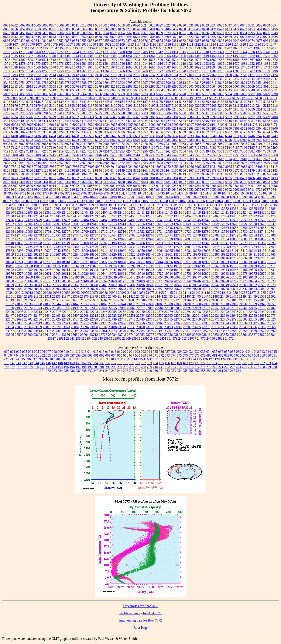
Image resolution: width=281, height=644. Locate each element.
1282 (137, 52)
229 (268, 367)
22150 (215, 308)
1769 (144, 71)
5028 (114, 90)
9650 (183, 190)
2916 (37, 86)
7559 (244, 155)
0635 (267, 33)
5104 (91, 98)
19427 (206, 270)
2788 (83, 83)
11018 (90, 201)
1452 (229, 56)
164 (155, 363)
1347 (99, 56)
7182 (213, 148)
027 (167, 352)
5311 (205, 113)
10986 (187, 197)
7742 (190, 163)
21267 (243, 293)
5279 (30, 113)
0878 (160, 41)
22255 (113, 312)
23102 (103, 327)
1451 (221, 56)
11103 (128, 205)
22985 (206, 323)
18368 (178, 254)
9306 (53, 190)
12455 (150, 216)
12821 (85, 239)
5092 (15, 98)
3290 (183, 86)
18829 (113, 262)
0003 (22, 25)
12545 (197, 220)
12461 (206, 216)
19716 (141, 274)
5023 (76, 90)
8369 (106, 178)
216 (191, 367)
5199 (183, 106)
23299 (206, 327)
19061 (38, 266)
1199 (234, 48)
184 (274, 363)
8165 (175, 170)
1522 (129, 60)
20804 (234, 289)
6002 (15, 125)
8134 (60, 170)
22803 (243, 319)
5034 (160, 90)
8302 (76, 178)
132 (241, 359)
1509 (30, 60)
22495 (56, 316)
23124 (122, 327)
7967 (60, 167)
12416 (178, 212)
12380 (206, 209)
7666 (99, 163)
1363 (144, 56)
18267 (56, 254)
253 (173, 371)
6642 (213, 136)
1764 (106, 71)
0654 (91, 37)
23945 (89, 338)
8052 (167, 167)
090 (268, 355)
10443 (207, 193)
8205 (121, 174)
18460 (271, 254)
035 (215, 352)
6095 (175, 125)
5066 (99, 94)
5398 (259, 117)
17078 (38, 243)
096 (28, 359)
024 (149, 352)
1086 (62, 44)
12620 (178, 224)
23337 (234, 327)
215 (185, 367)
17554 (159, 247)
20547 (215, 285)
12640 (94, 228)
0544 (106, 33)
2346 (267, 79)
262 (227, 371)
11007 (44, 201)
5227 (76, 109)
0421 (213, 29)
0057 (22, 29)
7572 (14, 159)
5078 (183, 94)
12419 (206, 212)
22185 (262, 308)
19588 (28, 274)
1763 (99, 71)
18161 (271, 251)
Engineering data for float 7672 (140, 620)
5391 (221, 117)
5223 (45, 109)
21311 (47, 296)
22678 (271, 316)
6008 (30, 125)
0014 (98, 25)
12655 (234, 228)
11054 (136, 201)
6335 (75, 132)
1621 (190, 64)
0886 (190, 41)
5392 (229, 117)
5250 (251, 109)
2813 (183, 83)
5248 (236, 109)
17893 (19, 251)
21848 (75, 304)
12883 (215, 239)
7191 (7, 151)
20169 (113, 281)
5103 (84, 98)
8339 (91, 178)
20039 (113, 277)
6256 (121, 128)
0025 (152, 25)
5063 (76, 94)
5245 (213, 109)
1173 (197, 48)
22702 (28, 319)
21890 (178, 304)
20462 (113, 285)
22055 (113, 308)
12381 (215, 209)
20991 (113, 293)
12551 (225, 220)
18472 (19, 258)
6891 (206, 140)
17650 (206, 247)
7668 (106, 163)
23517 (197, 331)
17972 (75, 251)
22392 (225, 312)
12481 (56, 220)
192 (48, 367)
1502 (274, 56)
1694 (213, 67)
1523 (137, 60)
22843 (28, 323)
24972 (229, 338)
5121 (205, 98)
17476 (94, 247)
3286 (152, 86)
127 (211, 359)
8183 (274, 170)
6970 (53, 144)
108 (100, 359)
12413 (159, 212)
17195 (113, 243)
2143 (45, 75)
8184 (7, 174)
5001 (190, 86)
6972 (60, 144)
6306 (274, 128)
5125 (236, 98)
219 (209, 367)
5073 (144, 94)
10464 (19, 197)
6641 (206, 136)
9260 (190, 186)
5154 (121, 102)
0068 (106, 29)
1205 (7, 52)
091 (274, 355)
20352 (47, 285)
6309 (22, 132)
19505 (253, 270)
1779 (190, 71)
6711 (236, 136)
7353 (221, 151)
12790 (28, 239)
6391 (244, 132)
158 (120, 363)
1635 (274, 64)
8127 (37, 170)
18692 (187, 258)
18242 (47, 254)
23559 (253, 331)
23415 (47, 331)
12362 (47, 209)
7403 (22, 155)
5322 (274, 113)
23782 (159, 335)
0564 (121, 33)
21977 (47, 308)
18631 (131, 258)
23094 (85, 327)
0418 (190, 29)
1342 (68, 56)
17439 (56, 247)
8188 (22, 174)
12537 (150, 220)
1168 (159, 48)
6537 (91, 136)
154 (96, 363)
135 (259, 359)
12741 (253, 232)
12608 (66, 224)
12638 (75, 228)
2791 (106, 83)
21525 (19, 300)
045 (274, 352)
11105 (146, 205)
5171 (251, 102)
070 (150, 355)
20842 (262, 289)
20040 (122, 277)
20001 (85, 277)
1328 (267, 52)
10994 (253, 197)
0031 (190, 25)
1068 (8, 44)
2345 (259, 79)
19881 (271, 274)
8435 (7, 182)
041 (250, 352)
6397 (7, 136)
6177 (7, 128)
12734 (225, 232)
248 (144, 371)
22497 (75, 316)
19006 (243, 262)
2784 (53, 83)
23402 (28, 331)
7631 (274, 159)
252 (167, 371)
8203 (106, 174)
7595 (99, 159)
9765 (99, 193)
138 (277, 359)
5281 (45, 113)
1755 (37, 71)
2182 (53, 79)
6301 (236, 128)
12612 (103, 224)
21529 (28, 300)
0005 (37, 25)
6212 (22, 128)
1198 (227, 48)
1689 (183, 67)
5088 (259, 94)
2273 (152, 79)
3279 (99, 86)
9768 (115, 193)
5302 (137, 113)
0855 (83, 41)
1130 (258, 44)
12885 (234, 239)
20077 (197, 277)
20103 (234, 277)
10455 (235, 193)
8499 (198, 182)
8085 (229, 167)
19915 (10, 277)
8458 (53, 182)
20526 (159, 285)
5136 (37, 102)
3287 (160, 86)
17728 (243, 247)
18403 (234, 254)
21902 (206, 304)
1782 (213, 71)
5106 (107, 98)
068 (138, 355)
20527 (169, 285)
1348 (106, 56)
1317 (198, 52)
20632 (131, 289)
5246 (221, 109)
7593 (83, 159)
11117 (218, 205)
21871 (113, 304)
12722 (140, 232)
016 (102, 352)
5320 (259, 113)
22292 (187, 312)
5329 (53, 117)
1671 (60, 67)
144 (37, 363)
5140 (68, 102)
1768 (137, 71)
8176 (236, 170)
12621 (187, 224)
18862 (150, 262)
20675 (178, 289)
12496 (131, 220)
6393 (259, 132)
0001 (7, 25)
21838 (38, 304)
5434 (182, 121)
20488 (122, 285)
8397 (236, 178)
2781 (30, 83)
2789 (91, 83)
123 (187, 359)
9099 (137, 186)
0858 (106, 41)
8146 (114, 170)
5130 (266, 98)
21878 (131, 304)
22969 (159, 323)
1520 (114, 60)
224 (239, 367)
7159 (144, 148)
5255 (7, 113)
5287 (83, 113)
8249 (274, 174)
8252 (7, 178)
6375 (213, 132)
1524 (144, 60)
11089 (8, 205)
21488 (225, 296)
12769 (141, 235)
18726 (225, 258)
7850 (274, 163)
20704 (206, 289)
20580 (10, 289)
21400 (112, 296)
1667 (30, 67)
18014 (103, 251)
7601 (144, 159)
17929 (47, 251)
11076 (228, 201)
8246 (267, 174)
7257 (137, 151)
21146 (205, 293)
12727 (178, 232)
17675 (215, 247)
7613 (221, 159)
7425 (68, 155)
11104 (137, 205)
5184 (76, 106)
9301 (14, 190)
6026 (121, 125)
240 (96, 371)
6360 (190, 132)
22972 (178, 323)
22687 (10, 319)
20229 (178, 281)
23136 (131, 327)
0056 (14, 29)
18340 (150, 254)
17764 (253, 247)
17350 (234, 243)
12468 (234, 216)
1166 (144, 48)
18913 (187, 262)
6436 (37, 136)
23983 (136, 338)
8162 (152, 170)
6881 (144, 140)
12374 (159, 209)
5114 (160, 98)
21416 (122, 296)
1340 (53, 56)
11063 (182, 201)
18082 (197, 251)
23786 (168, 335)
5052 (7, 94)
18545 (47, 258)
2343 (244, 79)
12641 (103, 228)
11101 (110, 205)
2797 (144, 83)
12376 (169, 209)
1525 (152, 60)
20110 (262, 277)
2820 (236, 83)
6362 (205, 132)
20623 (103, 289)
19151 (206, 266)
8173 (213, 170)
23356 (253, 327)
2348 (7, 83)
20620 (94, 289)
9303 (30, 190)
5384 (175, 117)
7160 (152, 148)
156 (108, 363)
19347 (113, 270)
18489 (28, 258)
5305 (160, 113)
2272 (144, 79)
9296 (274, 186)
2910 (267, 83)
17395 (271, 243)
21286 (271, 293)
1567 (251, 60)
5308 (183, 113)
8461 (60, 182)
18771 (19, 262)
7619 (251, 159)
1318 (206, 52)
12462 (215, 216)
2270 (129, 79)
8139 (76, 170)
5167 (221, 102)
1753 (22, 71)
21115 (169, 293)
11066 (201, 201)
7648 (37, 163)
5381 (160, 117)
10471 (38, 197)
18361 (169, 254)
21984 (56, 308)
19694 (122, 274)
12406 (94, 212)
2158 (160, 75)
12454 (141, 216)
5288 (91, 113)
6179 (14, 128)
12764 (113, 235)
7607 (183, 159)
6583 (106, 136)
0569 (160, 33)
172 (203, 363)
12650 (187, 228)
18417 (243, 254)
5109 (130, 98)
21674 (113, 300)
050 (31, 355)
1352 (137, 56)
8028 (137, 167)
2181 (45, 79)
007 (48, 352)
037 (227, 352)
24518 (164, 338)
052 (42, 355)
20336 (28, 285)
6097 (190, 125)
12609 (75, 224)
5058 (45, 94)
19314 (66, 270)
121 (175, 359)
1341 (60, 56)
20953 (66, 293)
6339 (106, 132)
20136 (47, 281)
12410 (131, 212)
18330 (141, 254)
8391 (198, 178)
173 (209, 363)
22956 (141, 323)
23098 (94, 327)
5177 (22, 106)
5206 (198, 106)
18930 (206, 262)
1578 (60, 64)
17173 (94, 243)
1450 (213, 56)
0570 (167, 33)
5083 (221, 94)
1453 (236, 56)
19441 (215, 270)
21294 (19, 296)
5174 (274, 102)
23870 (262, 335)
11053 (127, 201)
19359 (131, 270)
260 (215, 371)
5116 (175, 98)
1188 (212, 48)
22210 (28, 312)
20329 (10, 285)
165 (161, 363)
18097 (215, 251)
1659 (22, 67)
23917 (52, 338)
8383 (167, 178)
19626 (85, 274)
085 (239, 355)
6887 (183, 140)
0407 (175, 29)
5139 (60, 102)
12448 (85, 216)
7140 (52, 148)
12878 (169, 239)
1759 (68, 71)
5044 (221, 90)
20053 (150, 277)
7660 (68, 163)
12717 (131, 232)
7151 (83, 148)
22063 (131, 308)
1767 (129, 71)
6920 (259, 140)
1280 (121, 52)
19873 (243, 274)
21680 (131, 300)
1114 (138, 44)
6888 (190, 140)
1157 (76, 48)
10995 (262, 197)
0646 (45, 37)
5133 (14, 102)
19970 (38, 277)
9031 (83, 186)
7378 (236, 151)
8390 (190, 178)
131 (235, 359)
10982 (150, 197)
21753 (178, 300)
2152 (114, 75)
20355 (56, 285)
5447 (221, 121)
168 (179, 363)
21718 (150, 300)
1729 (236, 67)
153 (90, 363)
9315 (83, 190)
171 (197, 363)
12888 (253, 239)
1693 (206, 67)
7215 (45, 151)
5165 (206, 102)
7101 (259, 144)
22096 (187, 308)
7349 (205, 151)
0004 (30, 25)
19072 (85, 266)
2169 (236, 75)
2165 (206, 75)
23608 (38, 335)
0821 (183, 37)
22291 (178, 312)
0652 (83, 37)
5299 (114, 113)
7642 (22, 163)
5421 (121, 121)
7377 (228, 151)
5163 (190, 102)
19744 (169, 274)
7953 (45, 167)
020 (126, 352)
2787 (76, 83)
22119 (197, 308)
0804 (144, 37)
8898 (22, 186)
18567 (75, 258)
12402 (75, 212)
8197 (68, 174)
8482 (137, 182)
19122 (168, 266)
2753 (14, 83)
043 (262, 352)
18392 (225, 254)
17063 (19, 243)
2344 (251, 79)
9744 (274, 190)
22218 (47, 312)
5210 (229, 106)
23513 (187, 331)
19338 (94, 270)
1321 (221, 52)
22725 (85, 319)
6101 (213, 125)
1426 (183, 56)
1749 (267, 67)
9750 (15, 193)
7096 (251, 144)
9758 (54, 193)
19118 (159, 266)
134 (253, 359)
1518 (98, 60)
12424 (243, 212)
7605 (167, 159)
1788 (259, 71)
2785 (60, 83)
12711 (94, 232)
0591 (221, 33)
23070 (47, 327)
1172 (189, 48)
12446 (66, 216)
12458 (178, 216)
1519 (106, 60)
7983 (76, 167)
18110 (243, 251)
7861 (14, 167)
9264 (198, 186)
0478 (37, 33)
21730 (159, 300)
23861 (243, 335)
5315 (221, 113)
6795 (91, 140)
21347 (66, 296)
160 (132, 363)
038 (233, 352)
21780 (197, 300)
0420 (205, 29)
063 (108, 355)
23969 (127, 338)
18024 (113, 251)
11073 (210, 201)
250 (155, 371)
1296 (152, 52)
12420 (215, 212)
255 (185, 371)
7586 (60, 159)
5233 (121, 109)
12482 (66, 220)
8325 (83, 178)
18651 (150, 258)
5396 (244, 117)
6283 (190, 128)
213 (173, 367)
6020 (76, 125)
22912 (85, 323)
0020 (137, 25)
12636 (56, 228)
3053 (53, 86)
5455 (274, 121)
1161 (106, 48)
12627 (243, 224)
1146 (265, 44)
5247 (229, 109)
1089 (85, 44)
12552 (234, 220)
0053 (267, 25)
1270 (45, 52)
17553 (150, 247)
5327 (37, 117)
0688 (99, 37)
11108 (173, 205)
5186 (83, 106)
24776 (201, 338)
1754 (30, 71)
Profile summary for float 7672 (140, 613)
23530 (215, 331)
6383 (236, 132)
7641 (14, 163)
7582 (45, 159)
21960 (10, 308)
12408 (113, 212)
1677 (99, 67)
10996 (271, 197)
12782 (234, 235)
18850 (122, 262)
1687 (167, 67)
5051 (274, 90)
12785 (262, 235)
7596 (106, 159)
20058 (169, 277)
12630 (271, 224)
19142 (196, 266)
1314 (175, 52)
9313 (76, 190)
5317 (236, 113)
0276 (137, 29)
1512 (52, 60)
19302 (56, 270)
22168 (243, 308)
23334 (225, 327)
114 (135, 359)
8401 (244, 178)
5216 (274, 106)
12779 (206, 235)
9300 (7, 190)
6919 (251, 140)
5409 (30, 121)
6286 (213, 128)
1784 (229, 71)
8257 (30, 178)
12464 (225, 216)
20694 (187, 289)
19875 (253, 274)
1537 (198, 60)
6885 (175, 140)
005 (37, 352)
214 (179, 367)
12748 (28, 235)
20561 (234, 285)
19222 (10, 270)
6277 (144, 128)
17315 (187, 243)
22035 (94, 308)
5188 (99, 106)
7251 (106, 151)
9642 (160, 190)
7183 (221, 148)
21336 (56, 296)
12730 (206, 232)
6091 (144, 125)
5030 (129, 90)
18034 (131, 251)
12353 (10, 209)
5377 (137, 117)
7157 (129, 148)
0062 (60, 29)
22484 (47, 316)
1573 (22, 64)
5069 (121, 94)
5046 (236, 90)
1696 (229, 67)
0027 (160, 25)
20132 (19, 281)
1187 (204, 48)
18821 (85, 262)
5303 (144, 113)
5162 (183, 102)
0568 (152, 33)
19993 (66, 277)
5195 (152, 106)
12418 (196, 212)
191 (42, 367)
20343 (38, 285)
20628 (122, 289)
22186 (271, 308)
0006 (45, 25)
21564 (56, 300)
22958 (150, 323)
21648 (75, 300)
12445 (56, 216)
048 (19, 355)
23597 (19, 335)
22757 (178, 319)
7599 (129, 159)
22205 (19, 312)
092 (4, 359)
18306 (94, 254)
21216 (224, 293)
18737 (234, 258)
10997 (7, 201)
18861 (141, 262)
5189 (106, 106)
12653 (215, 228)
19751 (187, 274)
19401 (178, 270)
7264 (182, 151)
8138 (68, 170)
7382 (251, 151)
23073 (66, 327)
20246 (197, 281)
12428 (262, 212)
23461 (103, 331)
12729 (196, 232)
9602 (114, 190)
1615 (152, 64)
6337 (91, 132)
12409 (122, 212)
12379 (197, 209)
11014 (71, 201)
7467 (114, 155)
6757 (60, 140)
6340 (114, 132)
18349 (159, 254)
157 (114, 363)
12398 (47, 212)
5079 (190, 94)
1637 (7, 67)
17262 (131, 243)
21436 (150, 296)
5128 (258, 98)
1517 (91, 60)
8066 (190, 167)
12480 (47, 220)
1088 (77, 44)
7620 (259, 159)
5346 (121, 117)
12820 (75, 239)
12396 (38, 212)
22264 (131, 312)
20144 (75, 281)
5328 (45, 117)
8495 (175, 182)
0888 (206, 41)
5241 (183, 109)
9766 (107, 193)
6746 (251, 136)
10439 (189, 193)
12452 (122, 216)
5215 (267, 106)
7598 (121, 159)
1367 (175, 56)
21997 (85, 308)
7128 (30, 148)
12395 (28, 212)
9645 (167, 190)
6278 (152, 128)
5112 (145, 98)
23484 (141, 331)
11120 (236, 205)
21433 (140, 296)
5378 (144, 117)
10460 (263, 193)
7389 (267, 151)
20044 (141, 277)
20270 (225, 281)
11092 (36, 205)
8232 (244, 174)
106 (88, 359)
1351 (129, 56)
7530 (152, 155)
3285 (144, 86)
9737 (267, 190)
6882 (152, 140)
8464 (68, 182)
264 (239, 371)
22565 (169, 316)
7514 (137, 155)
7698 (160, 163)
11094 (54, 205)
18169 (10, 254)
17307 (169, 243)
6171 (274, 125)
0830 (236, 37)
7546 (175, 155)
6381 (221, 132)
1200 (242, 48)
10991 (234, 197)
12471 (243, 216)
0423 (228, 29)
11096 (64, 205)
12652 (206, 228)
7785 (206, 163)
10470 (28, 197)
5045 (229, 90)
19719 (150, 274)
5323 (7, 117)
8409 (267, 178)
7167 (190, 148)
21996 (75, 308)
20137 (56, 281)
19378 (150, 270)
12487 (103, 220)
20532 (187, 285)
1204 (272, 48)
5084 (229, 94)
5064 (83, 94)
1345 (83, 56)
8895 (7, 186)
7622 (267, 159)
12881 (197, 239)
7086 (206, 144)
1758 (60, 71)
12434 (38, 216)
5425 (152, 121)
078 (197, 355)
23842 (206, 335)
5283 (60, 113)
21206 (215, 293)
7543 (167, 155)
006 (42, 352)
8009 (106, 167)
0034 (213, 25)
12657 (253, 228)
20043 (131, 277)
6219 (37, 128)
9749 (8, 193)
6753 (30, 140)
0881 (175, 41)
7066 (106, 144)
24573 (173, 338)
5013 (7, 90)
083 (227, 355)
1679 (114, 67)
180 (251, 363)
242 (108, 371)
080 (209, 355)
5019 (53, 90)
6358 (175, 132)
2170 (244, 75)
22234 (75, 312)
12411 (140, 212)
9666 (236, 190)
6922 (274, 140)
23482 (131, 331)
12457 (169, 216)
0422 (221, 29)
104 (76, 359)
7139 (45, 148)
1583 (99, 64)
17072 (28, 243)
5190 (114, 106)
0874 (129, 41)
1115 (145, 44)
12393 (19, 212)
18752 (253, 258)
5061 (60, 94)
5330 (60, 117)
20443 (103, 285)
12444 (47, 216)
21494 (243, 296)
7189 (267, 148)
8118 (274, 167)
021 (131, 352)
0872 (114, 41)
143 (31, 363)
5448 (228, 121)
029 (179, 352)
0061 (53, 29)
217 (197, 367)
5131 (274, 98)
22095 (178, 308)
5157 (144, 102)
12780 (215, 235)
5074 (152, 94)
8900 (37, 186)
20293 (262, 281)
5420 (114, 121)
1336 (22, 56)
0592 (228, 33)
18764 (10, 262)
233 (54, 371)
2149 (91, 75)
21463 (178, 296)
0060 (45, 29)
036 (221, 352)
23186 (159, 327)
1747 (251, 67)
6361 (198, 132)
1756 (45, 71)
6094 (167, 125)
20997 (122, 293)
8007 (99, 167)
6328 (52, 132)
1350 (121, 56)
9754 (31, 193)
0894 (229, 41)
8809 (251, 182)
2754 (22, 83)
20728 (225, 289)
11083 (247, 201)
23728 (103, 335)
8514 (228, 182)
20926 (48, 293)
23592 (271, 331)
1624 (213, 64)
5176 (14, 106)
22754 (159, 319)
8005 (91, 167)
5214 (259, 106)
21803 (215, 300)
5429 (167, 121)
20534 (197, 285)
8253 (14, 178)
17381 (253, 243)
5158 (152, 102)
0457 (7, 33)
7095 (244, 144)
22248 (103, 312)
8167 (190, 170)
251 (161, 371)
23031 (234, 323)
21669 (103, 300)
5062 (68, 94)
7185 (236, 148)
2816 (206, 83)
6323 (45, 132)
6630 (129, 136)
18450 (262, 254)
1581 (83, 64)
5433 (175, 121)
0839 (22, 41)
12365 (75, 209)
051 (37, 355)
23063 (28, 327)
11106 (155, 205)
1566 (244, 60)
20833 (253, 289)
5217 (7, 109)
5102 (76, 98)
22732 (103, 319)
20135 (38, 281)
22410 (243, 312)
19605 (56, 274)
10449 (226, 193)
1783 (221, 71)
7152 (91, 148)
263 (233, 371)
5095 (38, 98)
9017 (60, 186)
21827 (10, 304)
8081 (213, 167)
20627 (113, 289)
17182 (103, 243)
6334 (68, 132)
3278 (91, 86)
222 (227, 367)
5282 (53, 113)
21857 (85, 304)
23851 (215, 335)
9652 (190, 190)
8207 (137, 174)
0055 (7, 29)
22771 (206, 319)
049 (25, 355)
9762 (76, 193)
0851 (53, 41)
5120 (197, 98)
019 (120, 352)
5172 (259, 102)
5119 (190, 98)
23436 (66, 331)
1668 (37, 67)
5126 (243, 98)
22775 (215, 319)
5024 (83, 90)
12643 (122, 228)
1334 (7, 56)
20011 (103, 277)
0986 (274, 41)
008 (54, 352)
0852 (60, 41)
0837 (14, 41)
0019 (129, 25)
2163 (190, 75)
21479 (206, 296)
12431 (19, 216)
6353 (137, 132)
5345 (114, 117)
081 (215, 355)
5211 (236, 106)
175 (221, 363)
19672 (113, 274)
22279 (169, 312)
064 (114, 355)
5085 (236, 94)
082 (221, 355)
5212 (244, 106)
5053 (14, 94)
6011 (45, 125)
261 (221, 371)
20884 (10, 293)
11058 (164, 201)
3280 (106, 86)
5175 (7, 106)
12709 (85, 232)
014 (90, 352)
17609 (187, 247)
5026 (99, 90)
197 (78, 367)
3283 (129, 86)
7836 (244, 163)
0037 (228, 25)
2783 (45, 83)
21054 (141, 293)
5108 (122, 98)
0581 (182, 33)
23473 (113, 331)
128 (217, 359)
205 (126, 367)
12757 (94, 235)
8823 (267, 182)
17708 (225, 247)
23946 (99, 338)
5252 (267, 109)
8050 (160, 167)
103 (70, 359)
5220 (22, 109)
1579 (68, 64)
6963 (30, 144)
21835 (28, 304)
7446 (99, 155)
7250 (98, 151)
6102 (221, 125)
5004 (213, 86)
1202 (257, 48)
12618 (159, 224)
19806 (206, 274)
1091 (100, 44)
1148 (9, 48)
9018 (68, 186)
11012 (62, 201)
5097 (45, 98)
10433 (142, 193)
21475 (196, 296)
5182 (60, 106)
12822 (94, 239)
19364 (141, 270)
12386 (262, 209)
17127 (56, 243)
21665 (94, 300)
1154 (54, 48)
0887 (198, 41)
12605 (38, 224)
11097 (73, 205)
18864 (159, 262)
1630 (236, 64)
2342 (236, 79)
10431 (133, 193)
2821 (244, 83)
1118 (168, 44)
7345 (198, 151)
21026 (132, 293)
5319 (251, 113)
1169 (166, 48)
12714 (112, 232)
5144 (99, 102)
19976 (47, 277)
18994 (234, 262)
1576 (45, 64)
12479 (38, 220)
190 (37, 367)
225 (244, 367)
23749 (131, 335)
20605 (66, 289)
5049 (259, 90)
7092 (236, 144)
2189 (83, 79)
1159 (91, 48)
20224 (169, 281)
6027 (129, 125)
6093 (160, 125)
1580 (76, 64)
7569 (7, 159)
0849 (45, 41)
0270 (129, 29)
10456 (245, 193)
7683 (144, 163)
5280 (37, 113)
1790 (274, 71)
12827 (141, 239)
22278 (159, 312)
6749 (274, 136)
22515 (94, 316)
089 (263, 355)
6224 (68, 128)
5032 (144, 90)
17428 (28, 247)
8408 (259, 178)
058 (78, 355)
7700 (175, 163)
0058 (30, 29)
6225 (76, 128)
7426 (76, 155)
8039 (144, 167)
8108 (259, 167)
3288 (167, 86)
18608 (113, 258)
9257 (183, 186)
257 (197, 371)
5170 (244, 102)
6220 (45, 128)
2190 (91, 79)
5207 (206, 106)
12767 (122, 235)
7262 (167, 151)
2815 (198, 83)
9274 (221, 186)
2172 (259, 75)
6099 (206, 125)
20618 (75, 289)
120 (169, 359)
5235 (137, 109)
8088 (244, 167)
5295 (99, 113)
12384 (243, 209)
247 (138, 371)
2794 (121, 83)
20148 (85, 281)
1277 (99, 52)
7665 (91, 163)
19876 (262, 274)
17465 (66, 247)
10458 (254, 193)
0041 (244, 25)
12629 (262, 224)
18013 (94, 251)
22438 (253, 312)
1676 (91, 67)
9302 (22, 190)
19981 (56, 277)
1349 (114, 56)
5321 (267, 113)
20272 (234, 281)
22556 (159, 316)
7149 (68, 148)
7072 (121, 144)
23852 (225, 335)
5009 (251, 86)
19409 (187, 270)
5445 (205, 121)
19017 (262, 262)
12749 (38, 235)
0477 (30, 33)
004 (31, 352)
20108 (243, 277)
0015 (106, 25)
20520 (150, 285)
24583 (183, 338)
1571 (7, 64)
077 (191, 355)
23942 (80, 338)
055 (60, 355)
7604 (160, 159)
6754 (37, 140)
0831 (244, 37)
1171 (181, 48)
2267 (106, 79)
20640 (141, 289)
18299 (85, 254)
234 (60, 371)
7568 (274, 155)
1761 (83, 71)
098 (40, 359)
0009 (60, 25)
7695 (152, 163)
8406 (251, 178)
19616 (75, 274)
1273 (68, 52)
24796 (211, 338)
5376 (129, 117)
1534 (175, 60)
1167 (151, 48)
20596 (38, 289)
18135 (262, 251)
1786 (244, 71)
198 (84, 367)
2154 (129, 75)
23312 (215, 327)
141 (19, 363)
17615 (197, 247)
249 (150, 371)
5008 (244, 86)
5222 (37, 109)
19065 (56, 266)
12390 (10, 212)
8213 (182, 174)
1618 (175, 64)
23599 (28, 335)
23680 (75, 335)
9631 (129, 190)
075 (179, 355)
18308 (103, 254)
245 (126, 371)
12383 (234, 209)
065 (120, 355)
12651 (197, 228)
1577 (53, 64)
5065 (91, 94)
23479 (122, 331)
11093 (45, 205)
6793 (76, 140)
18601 (103, 258)
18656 (159, 258)
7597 (114, 159)
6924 (14, 144)
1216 (22, 52)
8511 (221, 182)
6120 (266, 125)
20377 (85, 285)
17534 (131, 247)
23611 (56, 335)
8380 (144, 178)
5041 (213, 90)
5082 (213, 94)
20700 (197, 289)
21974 (38, 308)
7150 (75, 148)
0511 (98, 33)
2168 (229, 75)
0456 (274, 29)
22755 (169, 319)
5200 (190, 106)
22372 (215, 312)
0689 (106, 37)
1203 (265, 48)
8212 (175, 174)
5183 (68, 106)
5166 (213, 102)
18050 (141, 251)
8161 (144, 170)
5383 (167, 117)
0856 (91, 41)
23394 (19, 331)
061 (96, 355)
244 (120, 371)
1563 (221, 60)
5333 (83, 117)
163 (150, 363)
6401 (22, 136)
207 (138, 367)
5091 (7, 98)
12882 (206, 239)
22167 (234, 308)
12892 (271, 239)
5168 (229, 102)
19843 (225, 274)
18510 (38, 258)
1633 (259, 64)
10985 (178, 197)
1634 (267, 64)
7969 (68, 167)
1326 (251, 52)
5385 (183, 117)
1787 (251, 71)
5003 (206, 86)
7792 (213, 163)
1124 (213, 44)
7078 (144, 144)
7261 (160, 151)
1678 (106, 67)
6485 (60, 136)
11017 (81, 201)
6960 (22, 144)
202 (108, 367)
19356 (122, 270)
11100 (101, 205)
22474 (28, 316)
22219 (56, 312)
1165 (136, 48)
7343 (190, 151)
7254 (129, 151)
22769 (197, 319)
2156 (144, 75)
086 (245, 355)
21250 (233, 293)
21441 (159, 296)
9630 (121, 190)
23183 (150, 327)
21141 (187, 293)
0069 (114, 29)
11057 (155, 201)
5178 (30, 106)
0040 (236, 25)
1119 (175, 44)
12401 (66, 212)
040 (244, 352)
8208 (144, 174)
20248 (206, 281)
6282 (183, 128)
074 (173, 355)
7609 (190, 159)
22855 (47, 323)
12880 (187, 239)
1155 (61, 48)
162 (144, 363)
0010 (68, 25)
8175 (229, 170)
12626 (234, 224)
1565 (236, 60)
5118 (182, 98)
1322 (229, 52)
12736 (234, 232)
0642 (14, 37)
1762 (91, 71)
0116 (121, 29)
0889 (213, 41)
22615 (206, 316)
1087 (70, 44)
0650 (68, 37)
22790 (234, 319)
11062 (173, 201)
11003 (35, 201)
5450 (244, 121)
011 (72, 352)
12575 (271, 220)
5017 (37, 90)
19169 (215, 266)
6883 (160, 140)
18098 (225, 251)
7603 (152, 159)
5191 (121, 106)
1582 (91, 64)
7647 (30, 163)
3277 (83, 86)
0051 (251, 25)
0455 (267, 29)
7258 (144, 151)
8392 (206, 178)
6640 (198, 136)
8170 (198, 170)
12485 (94, 220)
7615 (236, 159)
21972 (28, 308)
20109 (253, 277)
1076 (31, 44)
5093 (23, 98)
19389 (159, 270)
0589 (213, 33)
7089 (221, 144)
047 (13, 355)
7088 (213, 144)
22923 (103, 323)
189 (31, 367)
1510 (37, 60)
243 (114, 371)
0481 (53, 33)
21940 (262, 304)
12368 (103, 209)
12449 (94, 216)
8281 (53, 178)
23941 (71, 338)
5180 (45, 106)
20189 (141, 281)
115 (140, 359)
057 (72, 355)
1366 (167, 56)
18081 (187, 251)
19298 (47, 270)
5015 (22, 90)
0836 (7, 41)
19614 (66, 274)
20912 (20, 293)
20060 (178, 277)
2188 (76, 79)
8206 (129, 174)
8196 (60, 174)
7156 (121, 148)
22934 (113, 323)
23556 (243, 331)
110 (111, 359)
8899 (30, 186)
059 (84, 355)
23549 (234, 331)
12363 (56, 209)
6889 (198, 140)
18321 (122, 254)
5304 (152, 113)
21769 (187, 300)
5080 (198, 94)
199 (90, 367)
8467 (76, 182)
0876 (144, 41)
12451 (113, 216)
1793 (14, 75)
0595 (251, 33)
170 (191, 363)
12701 (47, 232)
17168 (85, 243)
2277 (183, 79)
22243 (94, 312)
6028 (137, 125)
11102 (119, 205)
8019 (121, 167)
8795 (244, 182)
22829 (10, 323)
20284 (253, 281)
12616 (140, 224)
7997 (83, 167)
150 (72, 363)
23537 (225, 331)
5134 (22, 102)
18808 (56, 262)
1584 (106, 64)
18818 (66, 262)
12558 (243, 220)
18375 (197, 254)
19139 (187, 266)
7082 (175, 144)
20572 (253, 285)
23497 (169, 331)
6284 (198, 128)
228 (262, 367)
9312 (68, 190)
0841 (37, 41)
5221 (30, 109)
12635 (47, 228)
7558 (236, 155)
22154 (225, 308)
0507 (68, 33)
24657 (192, 338)
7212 (22, 151)
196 (72, 367)
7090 (229, 144)
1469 (244, 56)
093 (10, 359)
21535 (38, 300)
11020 (108, 201)
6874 (121, 140)
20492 (131, 285)
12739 (243, 232)
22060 (122, 308)
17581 (169, 247)
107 (94, 359)
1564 (228, 60)
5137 (45, 102)
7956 (53, 167)
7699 (167, 163)
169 (185, 363)
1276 (91, 52)
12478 (28, 220)
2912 (7, 86)
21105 (160, 293)
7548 (190, 155)
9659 (213, 190)
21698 (141, 300)
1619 (183, 64)
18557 (66, 258)
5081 (206, 94)
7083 (183, 144)
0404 (152, 29)
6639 (190, 136)
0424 (236, 29)
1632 (251, 64)
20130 (10, 281)
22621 (215, 316)
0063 (68, 29)
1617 (167, 64)
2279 (198, 79)
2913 (14, 86)
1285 (144, 52)
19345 (103, 270)
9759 (61, 193)
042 (256, 352)
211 (161, 367)
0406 (167, 29)
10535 (122, 197)
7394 (274, 151)
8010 (114, 167)
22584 (187, 316)
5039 (198, 90)
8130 (53, 170)
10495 (94, 197)
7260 (152, 151)
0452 (244, 29)
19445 (234, 270)
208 (144, 367)
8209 (152, 174)
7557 (229, 155)
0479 (45, 33)
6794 (83, 140)
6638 (183, 136)
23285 (197, 327)
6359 (182, 132)
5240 (175, 109)
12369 (113, 209)
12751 (56, 235)
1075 (24, 44)
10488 (66, 197)
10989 (215, 197)
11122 (245, 205)
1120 (182, 44)
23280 (187, 327)
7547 (183, 155)
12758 (103, 235)
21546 (47, 300)
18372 (187, 254)
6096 (183, 125)
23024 (225, 323)
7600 (137, 159)
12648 (169, 228)
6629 (121, 136)
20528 (178, 285)
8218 (221, 174)
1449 (206, 56)
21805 (225, 300)
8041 (152, 167)
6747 (259, 136)
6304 (259, 128)
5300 (121, 113)
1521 (121, 60)
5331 (68, 117)
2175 (7, 79)
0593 (236, 33)
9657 (206, 190)
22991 (215, 323)
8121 (7, 170)
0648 (53, 37)
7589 (76, 159)
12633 (28, 228)
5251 (259, 109)
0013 (91, 25)
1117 (160, 44)
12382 (225, 209)
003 (25, 352)
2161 (175, 75)
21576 (66, 300)
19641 (94, 274)
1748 (259, 67)
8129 (45, 170)
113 (129, 359)
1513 (60, 60)
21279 (252, 293)
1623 (206, 64)
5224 (53, 109)
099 (46, 359)
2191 (99, 79)
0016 (114, 25)
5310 (198, 113)
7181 (205, 148)
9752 (23, 193)
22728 (94, 319)
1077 (39, 44)
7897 (22, 167)
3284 (137, 86)
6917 (236, 140)
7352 (213, 151)
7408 (37, 155)
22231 (66, 312)
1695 (221, 67)
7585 (53, 159)
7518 (144, 155)
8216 (205, 174)
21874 (122, 304)
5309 (190, 113)
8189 (30, 174)
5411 (45, 121)
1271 (53, 52)
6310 (30, 132)
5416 (83, 121)
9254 (167, 186)
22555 (150, 316)
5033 (152, 90)
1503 (7, 60)
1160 (99, 48)
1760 (76, 71)
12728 (187, 232)
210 (155, 367)
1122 (197, 44)
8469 (83, 182)
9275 (229, 186)
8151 (129, 170)
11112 (200, 205)
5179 (37, 106)
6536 (83, 136)
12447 (75, 216)
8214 (190, 174)
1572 (14, 64)
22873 (66, 323)
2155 (137, 75)
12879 (178, 239)
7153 (98, 148)
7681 (137, 163)
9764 (92, 193)
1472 (251, 56)
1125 (220, 44)
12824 (113, 239)
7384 (259, 151)
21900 (197, 304)
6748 (267, 136)
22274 (150, 312)
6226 (83, 128)
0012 (83, 25)
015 (96, 352)
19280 (28, 270)
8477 (114, 182)
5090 (274, 94)
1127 (235, 44)
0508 (76, 33)
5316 (228, 113)
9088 (91, 186)
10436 (170, 193)
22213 (38, 312)
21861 (94, 304)
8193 (45, 174)
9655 (198, 190)
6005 (22, 125)
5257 (14, 113)
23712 (94, 335)
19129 (178, 266)
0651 (76, 37)
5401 (7, 121)
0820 (175, 37)
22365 (206, 312)
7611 (205, 159)
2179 (30, 79)
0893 (221, 41)
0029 (175, 25)
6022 (91, 125)
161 (138, 363)
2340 (221, 79)
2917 (45, 86)
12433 (28, 216)
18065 (169, 251)
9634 (144, 190)
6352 (129, 132)
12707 (66, 232)
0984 (267, 41)
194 (60, 367)
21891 (187, 304)
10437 (179, 193)
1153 (46, 48)
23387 (10, 331)
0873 (121, 41)
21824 (271, 300)
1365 (160, 56)
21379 (94, 296)
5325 (22, 117)
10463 (10, 197)
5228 (83, 109)
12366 (85, 209)
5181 (53, 106)
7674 (129, 163)
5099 (53, 98)
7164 (167, 148)
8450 (37, 182)
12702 (56, 232)
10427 (123, 193)
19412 (197, 270)
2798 (152, 83)
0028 (167, 25)
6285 (206, 128)
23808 (187, 335)
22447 (10, 316)
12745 (10, 235)
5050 (267, 90)
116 (146, 359)
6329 (60, 132)
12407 (103, 212)
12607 (56, 224)
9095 (121, 186)
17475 (85, 247)
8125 (22, 170)
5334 (91, 117)
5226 (68, 109)
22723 (66, 319)
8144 (99, 170)
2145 (60, 75)
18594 (94, 258)
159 (126, 363)
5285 (76, 113)
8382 (160, 178)
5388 (198, 117)
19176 (225, 266)
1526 (160, 60)
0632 (259, 33)
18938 (215, 262)
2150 (99, 75)
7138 (37, 148)
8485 (152, 182)
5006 (229, 86)
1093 (116, 44)
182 (263, 363)
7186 (244, 148)
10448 (217, 193)
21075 (150, 293)
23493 (159, 331)
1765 (114, 71)
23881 (271, 335)
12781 (225, 235)
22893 (75, 323)
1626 (229, 64)
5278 (22, 113)
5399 (267, 117)
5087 (251, 94)
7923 (30, 167)
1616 (160, 64)
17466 (75, 247)
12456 (159, 216)
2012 (37, 75)
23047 (253, 323)
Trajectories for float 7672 (141, 606)
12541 (169, 220)
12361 (38, 209)
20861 (271, 289)
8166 (183, 170)
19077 (103, 266)
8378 (137, 178)
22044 (103, 308)
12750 (47, 235)
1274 (76, 52)
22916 (94, 323)
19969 (28, 277)
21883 (159, 304)
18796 (47, 262)
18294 (75, 254)
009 (60, 352)
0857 (99, 41)
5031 (137, 90)
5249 (244, 109)
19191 (243, 266)
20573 (262, 285)
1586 (121, 64)
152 (84, 363)
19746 (178, 274)
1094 (123, 44)
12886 (243, 239)
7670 (114, 163)
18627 (122, 258)
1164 (129, 48)
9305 (45, 190)
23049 (262, 323)
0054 (274, 25)
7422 (60, 155)
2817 (213, 83)
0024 (144, 25)
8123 (14, 170)
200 (96, 367)
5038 (190, 90)
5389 (206, 117)
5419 (106, 121)
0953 (244, 41)
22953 (131, 323)
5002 (198, 86)
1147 (273, 44)
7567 (267, 155)
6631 (137, 136)
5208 (213, 106)
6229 (106, 128)
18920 (197, 262)
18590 (85, 258)
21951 (271, 304)
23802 (178, 335)
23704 (84, 335)
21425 (131, 296)
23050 (271, 323)
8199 (83, 174)
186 (13, 367)
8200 (91, 174)
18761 (271, 258)
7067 (114, 144)
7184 (228, 148)
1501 (267, 56)
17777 (262, 247)
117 (152, 359)
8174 (221, 170)
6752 (22, 140)
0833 (259, 37)
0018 (121, 25)
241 (102, 371)
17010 (10, 243)
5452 (259, 121)
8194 (53, 174)
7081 (167, 144)
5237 (152, 109)
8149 (121, 170)
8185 (14, 174)
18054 (150, 251)
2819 (229, 83)
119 (164, 359)
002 (19, 352)
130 (229, 359)
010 (66, 352)
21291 (10, 296)
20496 (141, 285)
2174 (274, 75)
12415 (168, 212)
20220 (159, 281)
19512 (262, 270)
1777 (175, 71)
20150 (94, 281)
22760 (187, 319)
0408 (182, 29)
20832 (243, 289)
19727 (159, 274)
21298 (28, 296)
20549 (225, 285)
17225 (122, 243)
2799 (160, 83)
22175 (253, 308)
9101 (144, 186)
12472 (253, 216)
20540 (206, 285)
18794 (38, 262)
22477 (38, 316)
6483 (45, 136)
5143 (91, 102)
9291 (251, 186)
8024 (129, 167)
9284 (236, 186)
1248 (30, 52)
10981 (141, 197)
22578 (178, 316)
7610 (198, 159)
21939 (253, 304)
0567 (144, 33)
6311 (37, 132)
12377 (178, 209)
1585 (114, 64)
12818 (56, 239)
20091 (215, 277)
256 (191, 371)
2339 (213, 79)
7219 (60, 151)
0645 (37, 37)
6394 (267, 132)
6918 (244, 140)
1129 (250, 44)
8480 (121, 182)
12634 (38, 228)
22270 (141, 312)
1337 (30, 56)
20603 (56, 289)
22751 (150, 319)
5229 (91, 109)
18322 (131, 254)
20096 (225, 277)
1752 (14, 71)
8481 (129, 182)
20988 (104, 293)
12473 (262, 216)
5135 (30, 102)
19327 (85, 270)
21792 (206, 300)
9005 (45, 186)
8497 (183, 182)
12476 (10, 220)
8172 (206, 170)
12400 (56, 212)
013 (84, 352)
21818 (262, 300)
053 (48, 355)
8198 (76, 174)
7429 (83, 155)
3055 (68, 86)
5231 (106, 109)
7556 (221, 155)
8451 (45, 182)
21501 (262, 296)
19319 (75, 270)
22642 (234, 316)
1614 (144, 64)
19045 (19, 266)
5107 (114, 98)
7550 (198, 155)
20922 (38, 293)
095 (22, 359)
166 (167, 363)
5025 (91, 90)
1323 (236, 52)
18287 (66, 254)
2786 (68, 83)
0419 (198, 29)
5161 (175, 102)
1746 (244, 67)
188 (25, 367)
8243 (259, 174)
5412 (52, 121)
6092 (152, 125)
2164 (198, 75)
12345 (273, 205)
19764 (197, 274)
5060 (53, 94)
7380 (244, 151)
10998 (16, 201)
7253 (121, 151)
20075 (187, 277)
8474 (99, 182)
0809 (167, 37)
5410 (37, 121)
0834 (267, 37)
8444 (22, 182)
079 (203, 355)
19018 (271, 262)
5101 (68, 98)
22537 (122, 316)
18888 (178, 262)
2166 (213, 75)
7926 (37, 167)
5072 (137, 94)
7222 (83, 151)
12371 (131, 209)
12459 (187, 216)
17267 (150, 243)
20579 (271, 285)
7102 (267, 144)
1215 (14, 52)
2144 (53, 75)
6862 (99, 140)
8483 (144, 182)
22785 (225, 319)
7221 (75, 151)
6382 (228, 132)
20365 (75, 285)
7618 (244, 159)
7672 (121, 163)
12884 (225, 239)
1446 (190, 56)
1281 (129, 52)
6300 (229, 128)
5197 (167, 106)
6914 (213, 140)
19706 (131, 274)
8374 (121, 178)
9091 (99, 186)
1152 (39, 48)
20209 (150, 281)
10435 (161, 193)
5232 (114, 109)
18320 (113, 254)
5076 (167, 94)
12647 (159, 228)
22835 (19, 323)
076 (185, 355)
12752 (66, 235)
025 (155, 352)
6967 (37, 144)
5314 (213, 113)
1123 (205, 44)
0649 (60, 37)
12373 (150, 209)
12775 (178, 235)
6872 (106, 140)
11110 (182, 205)
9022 (76, 186)
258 (203, 371)
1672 (68, 67)
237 (78, 371)
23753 (140, 335)
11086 (274, 201)
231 (42, 371)
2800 (167, 83)
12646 (150, 228)
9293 (259, 186)
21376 (84, 296)
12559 (253, 220)
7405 (30, 155)
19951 (19, 277)
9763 (84, 193)
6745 (244, 136)
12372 (141, 209)
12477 (19, 220)
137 (271, 359)
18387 (215, 254)
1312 (160, 52)
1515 (75, 60)
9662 (229, 190)
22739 (113, 319)
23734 (112, 335)
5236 (144, 109)
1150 (24, 48)
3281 (114, 86)
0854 (76, 41)
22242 (85, 312)
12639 (85, 228)
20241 (187, 281)
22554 (141, 316)
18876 (169, 262)
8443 (14, 182)
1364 (152, 56)
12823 (103, 239)
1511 (45, 60)
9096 (129, 186)
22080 (150, 308)
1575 (37, 64)
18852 (131, 262)
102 (64, 359)
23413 (38, 331)
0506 (60, 33)
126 (205, 359)
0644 (30, 37)
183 (268, 363)
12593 (19, 224)
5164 (198, 102)
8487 (167, 182)
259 (209, 371)
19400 (169, 270)
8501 (206, 182)
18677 (178, 258)
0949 (236, 41)
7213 (30, 151)
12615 (131, 224)
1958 (30, 75)
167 (173, 363)
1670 (53, 67)
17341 (225, 243)
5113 (152, 98)
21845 (66, 304)
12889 (262, 239)
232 (48, 371)
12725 (168, 232)
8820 (259, 182)
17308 (178, 243)
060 (90, 355)
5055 (22, 94)
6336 (83, 132)
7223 (91, 151)
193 (54, 367)
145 (42, 363)
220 (215, 367)
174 (215, 363)
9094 (114, 186)
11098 (82, 205)
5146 (114, 102)
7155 (114, 148)
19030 (10, 266)
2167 (221, 75)
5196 (160, 106)
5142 (83, 102)
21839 (47, 304)
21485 (215, 296)
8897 (14, 186)
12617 (150, 224)
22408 (234, 312)
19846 (234, 274)
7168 (198, 148)
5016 (30, 90)
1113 (131, 44)
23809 (196, 335)
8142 (83, 170)
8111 (267, 167)
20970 (85, 293)
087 (251, 355)
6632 (144, 136)
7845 (259, 163)
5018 (45, 90)
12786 (271, 235)
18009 (85, 251)
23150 (141, 327)
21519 (10, 300)
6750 (7, 140)
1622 (198, 64)
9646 (175, 190)
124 (193, 359)
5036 (175, 90)
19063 (47, 266)
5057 (37, 94)
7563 (251, 155)
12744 (271, 232)
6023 (99, 125)
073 (167, 355)
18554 (56, 258)
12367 (94, 209)
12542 (178, 220)
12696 (28, 232)
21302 (38, 296)
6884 (167, 140)
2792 (114, 83)
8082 (221, 167)
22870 (56, 323)
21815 (253, 300)
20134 (28, 281)
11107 (164, 205)
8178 (244, 170)
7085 (198, 144)
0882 (183, 41)
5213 (251, 106)
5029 (121, 90)
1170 (174, 48)
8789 (236, 182)
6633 (152, 136)
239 (90, 371)
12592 (10, 224)
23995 (145, 338)
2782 (37, 83)
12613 (112, 224)
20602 (47, 289)
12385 (253, 209)
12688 (10, 232)
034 (209, 352)
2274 (160, 79)
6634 (160, 136)
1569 (267, 60)
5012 (274, 86)
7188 (259, 148)
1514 (68, 60)
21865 (103, 304)
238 (84, 371)
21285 (261, 293)
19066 (66, 266)
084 (233, 355)
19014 (253, 262)
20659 (159, 289)
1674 (83, 67)
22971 (169, 323)
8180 (259, 170)
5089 (267, 94)
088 (257, 355)
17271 (159, 243)
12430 (10, 216)
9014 (53, 186)
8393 (213, 178)
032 (197, 352)
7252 (114, 151)
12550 (215, 220)
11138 (263, 205)
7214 (37, 151)
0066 (91, 29)
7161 (160, 148)
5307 (175, 113)
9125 (152, 186)
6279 (160, 128)
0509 (83, 33)
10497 (103, 197)
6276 (137, 128)
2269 (121, 79)
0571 (175, 33)
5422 (129, 121)
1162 (114, 48)
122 (181, 359)
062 (102, 355)
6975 (68, 144)
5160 (167, 102)
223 (233, 367)
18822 (94, 262)
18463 (10, 258)
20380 (94, 285)
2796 (137, 83)
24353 (155, 338)
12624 (215, 224)
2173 (267, 75)
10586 (131, 197)
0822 (190, 37)
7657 (60, 163)
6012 (53, 125)
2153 (121, 75)
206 (132, 367)
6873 (114, 140)
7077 (137, 144)
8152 (137, 170)
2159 (167, 75)
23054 (10, 327)
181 (257, 363)
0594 (244, 33)
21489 (234, 296)
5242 (190, 109)
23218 (178, 327)
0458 (14, 33)
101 (58, 359)
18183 (19, 254)
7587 (68, 159)
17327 (197, 243)
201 (102, 367)
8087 (236, 167)
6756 (53, 140)
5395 (236, 117)
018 (114, 352)
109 (106, 359)
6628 (114, 136)
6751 (14, 140)
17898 (28, 251)
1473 (259, 56)
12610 (85, 224)
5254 (274, 109)
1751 (7, 71)
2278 (190, 79)
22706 (38, 319)
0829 (229, 37)
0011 (76, 25)
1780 (198, 71)
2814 (190, 83)
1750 (274, 67)
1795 (22, 75)
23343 (243, 327)
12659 (271, 228)
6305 (267, 128)
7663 (83, 163)
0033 (205, 25)
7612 (213, 159)
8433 (274, 178)
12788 (19, 239)
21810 (234, 300)
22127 (206, 308)
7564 (259, 155)
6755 (45, 140)
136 (265, 359)
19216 (271, 266)
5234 (129, 109)
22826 (271, 319)
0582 (190, 33)
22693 (19, 319)
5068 (114, 94)
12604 (28, 224)
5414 (68, 121)
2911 (274, 83)
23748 (122, 335)
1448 (198, 56)
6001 (7, 125)
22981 (197, 323)
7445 (91, 155)
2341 (229, 79)
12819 (66, 239)
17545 (141, 247)
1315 (183, 52)
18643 (141, 258)
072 (161, 355)
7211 (14, 151)
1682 (129, 67)
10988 (206, 197)
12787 (10, 239)
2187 (68, 79)
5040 (206, 90)
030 (185, 352)
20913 (29, 293)
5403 (22, 121)
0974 (251, 41)
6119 (259, 125)
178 (239, 363)
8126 (30, 170)
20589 (19, 289)
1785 (236, 71)
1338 (37, 56)
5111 (137, 98)
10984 (169, 197)
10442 (198, 193)
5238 (160, 109)
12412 (150, 212)
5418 (98, 121)
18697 (197, 258)
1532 (167, 60)
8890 (274, 182)
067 (132, 355)
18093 (206, 251)
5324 (14, 117)
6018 (60, 125)
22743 (131, 319)
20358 (66, 285)
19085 (113, 266)
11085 (265, 201)
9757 (46, 193)
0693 (137, 37)
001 (13, 352)
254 (179, 371)
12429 (271, 212)
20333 (19, 285)
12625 (225, 224)
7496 (129, 155)
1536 (190, 60)
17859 (271, 247)
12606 (47, 224)
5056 (30, 94)
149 (66, 363)
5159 (160, 102)
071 (155, 355)
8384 (175, 178)
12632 (19, 228)
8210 (160, 174)
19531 (271, 270)
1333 (274, 52)
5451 (251, 121)
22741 (122, 319)
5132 (7, 102)
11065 (191, 201)
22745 (141, 319)
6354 (144, 132)
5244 (206, 109)
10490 (75, 197)
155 (102, 363)
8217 (213, 174)
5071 (129, 94)
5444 (198, 121)
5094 (30, 98)
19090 (122, 266)
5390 (213, 117)
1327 (259, 52)
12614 (122, 224)
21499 (253, 296)
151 (78, 363)
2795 (129, 83)
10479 (47, 197)
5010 (259, 86)
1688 (175, 67)
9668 (244, 190)
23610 (47, 335)
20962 (76, 293)
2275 (167, 79)
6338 (98, 132)
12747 (19, 235)
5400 (274, 117)
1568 (259, 60)
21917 (234, 304)
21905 (215, 304)
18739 (243, 258)
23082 (75, 327)
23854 (234, 335)
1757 (53, 71)
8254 (22, 178)
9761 (69, 193)
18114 (253, 251)
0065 (83, 29)
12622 (196, 224)
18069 (178, 251)
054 (54, 355)
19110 (150, 266)
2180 (37, 79)
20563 (243, 285)
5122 (213, 98)
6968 (45, 144)
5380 (152, 117)
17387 (262, 243)
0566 (137, 33)
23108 (113, 327)
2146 (68, 75)
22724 (75, 319)
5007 (236, 86)
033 (203, 352)
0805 (152, 37)
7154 (106, 148)
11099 (91, 205)
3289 (175, 86)
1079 (54, 44)
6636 (167, 136)
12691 (19, 232)
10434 (151, 193)
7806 (221, 163)
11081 (237, 201)
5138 (53, 102)
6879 (137, 140)
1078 (47, 44)
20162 (103, 281)
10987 (197, 197)
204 (120, 367)
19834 (215, 274)
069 (144, 355)
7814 (229, 163)
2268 (114, 79)
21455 (168, 296)
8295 (68, 178)
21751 (169, 300)
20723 (215, 289)
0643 (22, 37)
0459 (22, 33)
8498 (190, 182)
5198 (175, 106)
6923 (7, 144)
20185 (131, 281)
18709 (206, 258)
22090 (169, 308)
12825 (122, 239)
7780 (198, 163)
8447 (30, 182)
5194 (144, 106)
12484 (85, 220)
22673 (262, 316)
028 (173, 352)
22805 (253, 319)
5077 (175, 94)
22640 (225, 316)
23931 (61, 338)
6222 (53, 128)
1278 (106, 52)
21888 (169, 304)
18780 (28, 262)
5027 (106, 90)
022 (137, 352)
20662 (169, 289)
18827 (103, 262)
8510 (213, 182)
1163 (121, 48)
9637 (152, 190)
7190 (274, 148)
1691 (190, 67)
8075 (206, 167)
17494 (103, 247)
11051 (118, 201)
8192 (37, 174)
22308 (197, 312)
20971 (94, 293)
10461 (273, 193)
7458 (106, 155)
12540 (159, 220)
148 (60, 363)
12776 (187, 235)
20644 (150, 289)
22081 (159, 308)
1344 (76, 56)
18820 (75, 262)
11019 (99, 201)
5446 (213, 121)
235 (66, 371)
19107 (141, 266)
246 (132, 371)
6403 (30, 136)
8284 (60, 178)
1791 (7, 75)
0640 (274, 33)
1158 (84, 48)
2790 (99, 83)
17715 (234, 247)
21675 (122, 300)
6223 (60, 128)
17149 (66, 243)
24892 (220, 338)
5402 (14, 121)
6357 (167, 132)
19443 (225, 270)
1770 (152, 71)
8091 (251, 167)
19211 (262, 266)
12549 (206, 220)
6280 (167, 128)
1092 (108, 44)
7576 (30, 159)
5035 (167, 90)
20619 (85, 289)
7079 (152, 144)
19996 (75, 277)
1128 (242, 44)
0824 (206, 37)
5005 (221, 86)
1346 (91, 56)
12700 (38, 232)
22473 (19, 316)
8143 (91, 170)
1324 (244, 52)
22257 (122, 312)
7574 (22, 159)
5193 (137, 106)
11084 (256, 201)
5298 (106, 113)
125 (199, 359)
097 (34, 359)
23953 (108, 338)
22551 (131, 316)
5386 (190, 117)
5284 (68, 113)
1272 (60, 52)
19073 (94, 266)
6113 (236, 125)
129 (223, 359)
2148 (83, 75)
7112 (14, 148)
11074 (219, 201)
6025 (114, 125)
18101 (234, 251)
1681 (121, 67)
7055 (91, 144)
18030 (122, 251)
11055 (145, 201)
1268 (37, 52)
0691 (121, 37)
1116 (153, 44)
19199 (253, 266)
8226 (236, 174)
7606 (175, 159)
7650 (45, 163)
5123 (220, 98)
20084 (206, 277)
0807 (160, 37)
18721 (215, 258)
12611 (94, 224)
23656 (66, 335)
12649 (178, 228)
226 (250, 367)
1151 (31, 48)
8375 (129, 178)
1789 (267, 71)
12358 (19, 209)
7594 (91, 159)
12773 (159, 235)
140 (13, 363)
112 (123, 359)
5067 (106, 94)
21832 (19, 304)
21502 (271, 296)
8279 (45, 178)
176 (227, 363)
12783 (243, 235)
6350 (121, 132)
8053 (175, 167)
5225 (60, 109)
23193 (169, 327)
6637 (175, 136)
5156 (137, 102)
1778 (183, 71)
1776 (167, 71)
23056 (19, 327)
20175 (122, 281)
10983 (159, 197)
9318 (91, 190)
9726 (259, 190)
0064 (76, 29)
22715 (47, 319)
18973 (225, 262)
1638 (14, 67)
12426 (253, 212)
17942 (56, 251)
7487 (121, 155)
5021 (68, 90)
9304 (37, 190)
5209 (221, 106)
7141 (60, 148)
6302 (244, 128)
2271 (137, 79)
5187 (91, 106)
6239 (114, 128)
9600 (106, 190)
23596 (10, 335)
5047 (244, 90)
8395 (229, 178)
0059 (37, 29)
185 (7, 367)
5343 (106, 117)
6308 (14, 132)
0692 (129, 37)
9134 (160, 186)
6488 (76, 136)
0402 (144, 29)
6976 (76, 144)
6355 (152, 132)
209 (150, 367)
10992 (243, 197)
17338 (215, 243)
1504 (14, 60)
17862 (10, 251)
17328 (206, 243)
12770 (150, 235)
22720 (56, 319)
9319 (99, 190)
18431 (253, 254)
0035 (221, 25)
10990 (225, 197)
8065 (183, 167)
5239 (167, 109)
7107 (7, 148)
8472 (91, 182)
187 (19, 367)
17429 (38, 247)
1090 (93, 44)
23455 (94, 331)
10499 (113, 197)
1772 (160, 71)
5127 (251, 98)
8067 (198, 167)
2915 (30, 86)
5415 (75, 121)
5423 (137, 121)
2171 (251, 75)
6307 (7, 132)
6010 (38, 125)
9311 (60, 190)
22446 (271, 312)
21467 (187, 296)
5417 (91, 121)
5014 (14, 90)
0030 (182, 25)
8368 (99, 178)
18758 (262, 258)
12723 (150, 232)
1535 (182, 60)
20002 (94, 277)
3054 (60, 86)
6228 (99, 128)
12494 (122, 220)
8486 (160, 182)
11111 (191, 205)
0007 (53, 25)
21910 (225, 304)
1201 (249, 48)
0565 (129, 33)
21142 (196, 293)
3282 (121, 86)
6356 (160, 132)
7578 (37, 159)
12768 (131, 235)
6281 (175, 128)
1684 (144, 67)
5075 (160, 94)
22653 (243, 316)
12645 (141, 228)
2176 (14, 79)
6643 (221, 136)
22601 (197, 316)
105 (82, 359)
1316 (190, 52)
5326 (30, 117)
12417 (187, 212)
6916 (229, 140)
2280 (206, 79)
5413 (60, 121)
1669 (45, 67)
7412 (45, 155)
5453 (267, 121)
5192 (129, 106)
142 (25, 363)
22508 (85, 316)
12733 (215, 232)
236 (72, 371)
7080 (160, 144)
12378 (187, 209)
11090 (18, 205)
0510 (91, 33)
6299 (221, 128)
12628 (253, 224)
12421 (225, 212)
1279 (114, 52)
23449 (75, 331)
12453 (131, 216)
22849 (38, 323)
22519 (103, 316)
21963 (19, 308)
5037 (183, 90)
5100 (61, 98)
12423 (234, 212)
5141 (76, 102)
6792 (68, 140)
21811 (243, 300)
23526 (206, 331)
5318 (244, 113)
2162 (183, 75)
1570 (274, 60)
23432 (56, 331)
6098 (198, 125)
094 (16, 359)
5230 (99, 109)
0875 (137, 41)
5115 (167, 98)
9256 (175, 186)
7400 (14, 155)
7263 (175, 151)
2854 (259, 83)
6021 (83, 125)
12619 (168, 224)
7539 (160, 155)
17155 (75, 243)
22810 (262, 319)
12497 (141, 220)
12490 (113, 220)
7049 (83, 144)
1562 (213, 60)
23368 (271, 327)
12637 (66, 228)
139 (7, 363)
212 (167, 367)
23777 (150, 335)
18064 (159, 251)
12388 (271, 209)
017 (108, 352)
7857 (7, 167)
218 (203, 367)
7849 (267, 163)
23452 (85, 331)
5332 (76, 117)
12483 (75, 220)
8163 (160, 170)
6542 (99, 136)
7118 (22, 148)
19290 (38, 270)
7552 (206, 155)
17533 (122, 247)
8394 (221, 178)
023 (143, 352)
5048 (251, 90)
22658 (253, 316)
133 (247, 359)
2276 (175, 79)
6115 (244, 125)
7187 (251, 148)
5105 (99, 98)
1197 (219, 48)
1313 (167, 52)
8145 (106, 170)
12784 (253, 235)
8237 (251, 174)
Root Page (140, 628)
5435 (190, 121)
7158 (137, 148)
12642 (113, 228)
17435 (47, 247)
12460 (197, 216)
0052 (259, 25)
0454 (259, 29)
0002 (14, 25)
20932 (57, 293)
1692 (198, 67)
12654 (225, 228)
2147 (76, 75)
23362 (262, 327)
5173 (267, 102)
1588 (137, 64)
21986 (66, 308)
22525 (113, 316)
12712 (103, 232)
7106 (274, 144)
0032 (198, 25)
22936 (122, 323)
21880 (150, 304)
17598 (178, 247)
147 (54, 363)
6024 (106, 125)
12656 (243, 228)
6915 (221, 140)
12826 (131, 239)
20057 (159, 277)
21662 (85, 300)
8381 (152, 178)
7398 (7, 155)
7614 (228, 159)
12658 (262, 228)
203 (114, 367)
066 (126, 355)
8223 (228, 174)
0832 (251, 37)
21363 (75, 296)
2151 (106, 75)
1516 (83, 60)
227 (256, 367)
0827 (213, 37)
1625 (221, 64)
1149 (16, 48)
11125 (254, 205)
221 (221, 367)
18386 (206, 254)
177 (233, 363)
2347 (274, 79)
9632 (137, 190)
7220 (68, 151)
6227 (91, 128)
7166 (182, 148)
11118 (227, 205)
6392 (251, 132)
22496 (66, 316)
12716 (122, 232)
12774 (169, 235)
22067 (141, 308)
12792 (47, 239)
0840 (30, 41)
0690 (114, 37)
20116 (271, 277)
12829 (159, 239)
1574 (30, 64)
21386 (103, 296)
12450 (103, 216)
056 (66, 355)
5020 (60, 90)
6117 (251, 125)
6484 (53, 136)
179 (245, 363)
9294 (267, 186)
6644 (229, 136)
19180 (234, 266)
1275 (83, 52)
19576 (10, 274)
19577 (19, 274)
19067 (75, 266)
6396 (274, 132)
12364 (66, 209)
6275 (129, 128)
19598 (38, 274)
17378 (243, 243)
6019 (68, 125)
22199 (10, 312)
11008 (53, 201)
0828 (221, 37)
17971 (66, 251)
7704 (183, 163)
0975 (259, 41)
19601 (47, 274)
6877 (129, 140)
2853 (251, 83)
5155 (129, 102)
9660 (221, 190)
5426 (160, 121)
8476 (106, 182)
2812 (175, 83)
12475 (271, 216)
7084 (190, 144)
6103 (229, 125)
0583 (198, 33)
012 (78, 352)
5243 (198, 109)
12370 (122, 209)
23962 (117, 338)
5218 (14, 109)
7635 (7, 163)
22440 (262, 312)
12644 (131, 228)
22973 (187, 323)
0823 (198, 37)
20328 (271, 281)
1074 (16, 44)
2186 (60, 79)
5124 (228, 98)
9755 (38, 193)
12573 (262, 220)
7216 (52, 151)
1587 (129, 64)
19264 (19, 270)
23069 (38, 327)
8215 (198, 174)
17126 (47, 243)
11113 (209, 205)
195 (66, 367)
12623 (206, 224)
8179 (251, 170)
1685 (152, 67)
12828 (150, 239)
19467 (243, 270)
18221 (28, 254)
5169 (236, 102)
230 (274, 367)
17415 (10, 247)
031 (191, 352)
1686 (160, 67)
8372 (114, 178)
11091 (27, 205)
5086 (244, 94)
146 (48, 363)
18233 (38, 254)
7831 (236, 163)
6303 (251, 128)
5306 (167, 113)
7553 (213, 155)
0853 (68, 41)
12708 (75, 232)
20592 (28, 289)
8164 (167, 170)
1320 (213, 52)
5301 (129, 113)
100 (52, 359)
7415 (53, 155)
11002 (25, 201)
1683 (137, 67)
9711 (251, 190)
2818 (221, 83)
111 (117, 359)
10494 (85, 197)
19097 (131, 266)
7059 (99, 144)
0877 (152, 41)
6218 (30, 128)
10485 (56, 197)
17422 (19, 247)
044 (268, 352)
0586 (205, 33)
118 (158, 359)
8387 (183, 178)
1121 (190, 44)
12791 (38, 239)
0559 (114, 33)
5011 (267, 86)
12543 (187, 220)
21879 (141, 304)
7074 (129, 144)
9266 (213, 186)
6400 (14, 136)
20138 (66, 281)
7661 (76, 163)
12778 (197, 235)
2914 (22, 86)
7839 (251, 163)
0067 (99, 29)
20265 (215, 281)
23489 (150, 331)
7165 (175, 148)
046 (7, 355)
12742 (262, 232)
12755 (85, 235)
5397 (251, 117)
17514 (113, 247)
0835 (274, 37)
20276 (243, 281)
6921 (267, 140)
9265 (206, 186)
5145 (106, 102)
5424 (144, 121)
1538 (205, 60)
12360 (28, 209)
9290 (244, 186)
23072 (56, 327)
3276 (76, 86)
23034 (243, 323)
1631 (244, 64)
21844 (56, 304)
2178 (22, 79)
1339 (45, 56)
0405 (160, 29)
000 (7, 352)
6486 (68, 136)
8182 (267, 170)
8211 (167, 174)
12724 (159, 232)
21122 (178, 293)
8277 (37, 178)
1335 (14, 56)
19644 (103, 274)
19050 (28, 266)
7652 (53, 163)
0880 (167, 41)
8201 (99, 174)
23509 (178, 331)
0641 (7, 37)
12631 (10, 228)
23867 (253, 335)
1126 (228, 44)
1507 (22, 60)
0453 (251, 29)
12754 (75, 235)
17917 (38, 251)
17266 (141, 243)
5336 (99, 117)
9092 (106, 186)
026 (161, 352)
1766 (121, 71)
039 (239, 352)
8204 (114, 174)
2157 (152, 75)
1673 (76, 67)
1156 (69, 48)
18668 (169, 258)
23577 (262, 331)
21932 (243, 304)
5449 (236, 121)
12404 (85, 212)
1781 (206, 71)
